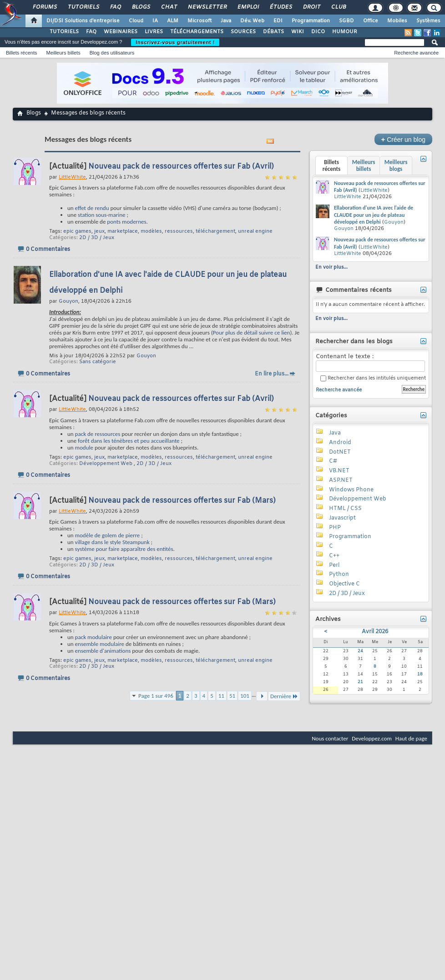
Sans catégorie (98, 362)
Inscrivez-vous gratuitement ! (175, 42)
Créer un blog (403, 139)
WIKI (298, 32)
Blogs (141, 7)
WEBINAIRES (121, 32)
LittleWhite (374, 190)
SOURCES (243, 32)
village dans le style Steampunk (112, 542)
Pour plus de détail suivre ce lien (252, 332)
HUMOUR (345, 32)
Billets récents (21, 53)
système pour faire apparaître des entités (124, 549)
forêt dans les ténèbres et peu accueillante (129, 441)
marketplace (123, 231)
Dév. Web (252, 21)
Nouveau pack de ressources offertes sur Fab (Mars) (182, 501)
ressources (179, 231)
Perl (334, 565)
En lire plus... (272, 374)
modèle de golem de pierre (108, 535)
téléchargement (215, 231)
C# (333, 461)
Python (339, 575)
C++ (334, 556)
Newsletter (207, 7)
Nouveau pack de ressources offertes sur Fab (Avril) (181, 167)
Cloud (136, 21)
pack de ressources (98, 434)
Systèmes (428, 21)
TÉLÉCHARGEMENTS (197, 32)
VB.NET (339, 471)
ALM (173, 21)
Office (371, 21)
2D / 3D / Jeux (97, 238)
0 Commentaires (48, 250)
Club (338, 7)
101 (245, 696)
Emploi (248, 7)
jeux (99, 231)
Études (281, 7)
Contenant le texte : (370, 362)
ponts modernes (126, 222)
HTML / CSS (345, 509)
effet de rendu (92, 208)
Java (226, 21)
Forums (44, 7)
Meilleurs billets (63, 53)
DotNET (340, 452)
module (84, 447)
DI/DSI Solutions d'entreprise (83, 21)
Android (340, 443)
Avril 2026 (375, 632)
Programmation (311, 21)
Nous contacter (330, 738)
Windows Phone (351, 490)
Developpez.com (372, 738)
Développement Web (106, 464)
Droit (311, 7)
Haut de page (411, 738)
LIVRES (154, 32)
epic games (77, 231)
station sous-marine (101, 215)
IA (155, 21)
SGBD (346, 21)
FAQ (115, 7)
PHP (335, 528)
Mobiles (397, 21)
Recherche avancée (416, 53)
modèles (151, 231)
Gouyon (146, 356)
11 (221, 696)
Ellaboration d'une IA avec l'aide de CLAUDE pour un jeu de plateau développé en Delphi (374, 215)
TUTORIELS (64, 32)
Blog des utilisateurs (112, 53)
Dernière (284, 696)
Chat (169, 7)
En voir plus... (331, 267)
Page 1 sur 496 (156, 696)
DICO (318, 32)
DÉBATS (273, 32)
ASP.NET (341, 480)
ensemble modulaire (100, 644)
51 (232, 696)
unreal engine (255, 231)
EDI (278, 21)
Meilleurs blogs (396, 165)
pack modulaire (94, 637)
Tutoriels (83, 7)
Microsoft (200, 21)
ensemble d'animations (103, 651)
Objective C (344, 584)
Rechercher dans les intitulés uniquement (373, 378)
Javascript (342, 518)
